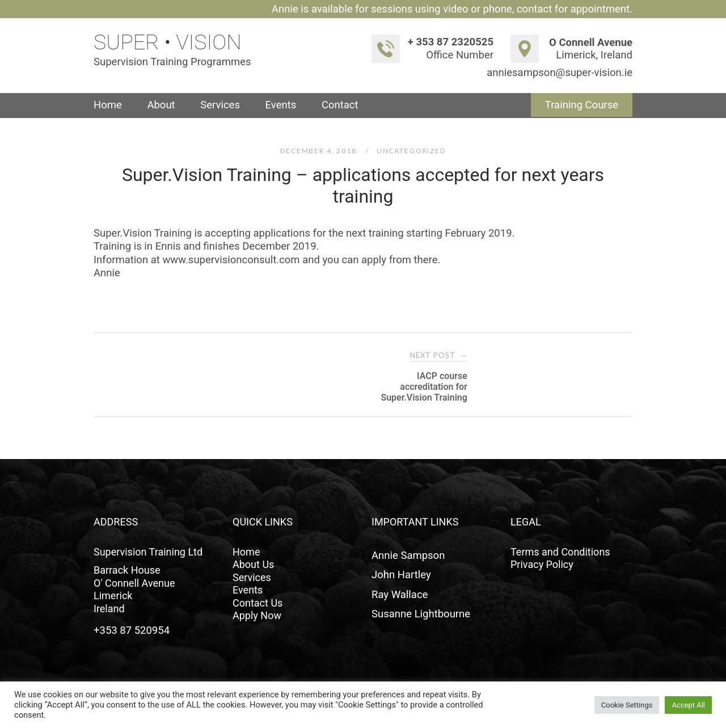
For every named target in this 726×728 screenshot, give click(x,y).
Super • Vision (168, 42)
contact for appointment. (575, 9)
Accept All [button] (688, 705)
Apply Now (257, 615)
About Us (253, 564)
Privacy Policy (542, 564)
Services (220, 105)
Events (281, 105)
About (161, 105)
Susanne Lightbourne (421, 614)
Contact (340, 105)
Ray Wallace (400, 595)
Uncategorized (411, 151)
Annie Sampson (408, 556)
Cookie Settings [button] (627, 705)
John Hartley (401, 575)
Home (108, 105)
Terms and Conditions (560, 552)
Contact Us (258, 603)
